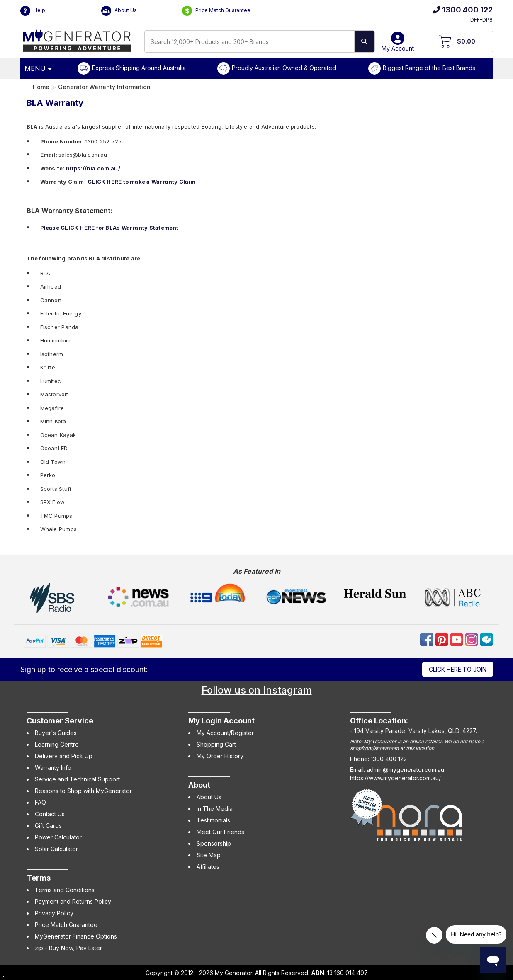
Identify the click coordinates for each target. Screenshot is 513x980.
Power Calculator (58, 837)
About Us (119, 11)
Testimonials (213, 820)
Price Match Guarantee (216, 11)
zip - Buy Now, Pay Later (68, 948)
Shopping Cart (216, 744)
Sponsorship (214, 843)
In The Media (215, 809)
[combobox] (249, 41)
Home (41, 87)
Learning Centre (57, 744)
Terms (39, 878)
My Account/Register (225, 733)
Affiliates (208, 867)
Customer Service (60, 721)
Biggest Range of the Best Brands (429, 68)
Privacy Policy (54, 913)
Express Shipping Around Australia (139, 68)
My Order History (220, 756)
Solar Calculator (56, 849)
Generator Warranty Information (104, 87)
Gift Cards (48, 826)
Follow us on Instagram (257, 690)
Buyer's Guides (56, 733)
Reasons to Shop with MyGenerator (83, 791)
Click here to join (458, 669)
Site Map (209, 855)
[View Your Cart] (457, 41)
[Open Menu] (39, 68)
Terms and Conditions (65, 890)
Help (33, 11)
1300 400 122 (463, 10)
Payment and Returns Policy (73, 901)
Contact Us (50, 814)
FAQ (40, 802)
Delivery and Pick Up (64, 756)
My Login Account (221, 721)
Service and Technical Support (77, 779)
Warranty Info (53, 768)
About (199, 785)
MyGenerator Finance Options (76, 936)
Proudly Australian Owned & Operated (284, 68)
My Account (398, 45)
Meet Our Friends (220, 832)
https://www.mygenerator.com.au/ (395, 778)
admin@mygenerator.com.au (405, 770)
